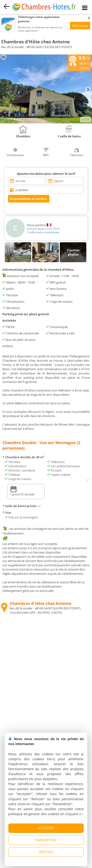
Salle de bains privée (22, 506)
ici (81, 814)
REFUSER (46, 852)
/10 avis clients (79, 62)
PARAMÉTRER (46, 840)
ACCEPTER (46, 828)
